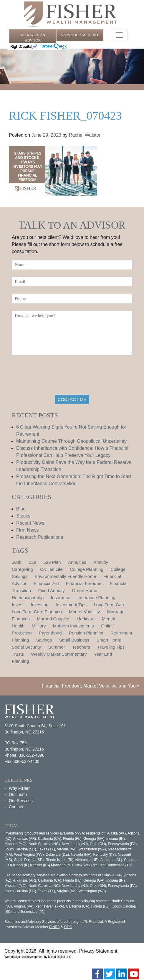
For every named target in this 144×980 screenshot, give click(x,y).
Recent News (30, 523)
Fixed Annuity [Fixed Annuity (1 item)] (52, 590)
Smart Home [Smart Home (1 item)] (109, 640)
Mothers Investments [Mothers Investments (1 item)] (73, 626)
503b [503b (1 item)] (17, 562)
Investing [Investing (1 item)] (39, 605)
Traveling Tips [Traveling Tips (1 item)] (111, 647)
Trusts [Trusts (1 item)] (18, 654)
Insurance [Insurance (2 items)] (61, 598)
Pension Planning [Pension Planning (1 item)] (86, 633)
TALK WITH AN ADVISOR (33, 38)
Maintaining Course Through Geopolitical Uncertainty (71, 441)
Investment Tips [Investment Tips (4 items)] (71, 605)
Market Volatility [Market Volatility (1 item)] (84, 612)
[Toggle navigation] (119, 35)
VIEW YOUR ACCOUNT (80, 35)
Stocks (23, 516)
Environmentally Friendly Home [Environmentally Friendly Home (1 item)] (65, 576)
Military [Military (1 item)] (39, 626)
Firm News (27, 530)
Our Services (21, 801)
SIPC (68, 927)
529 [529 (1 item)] (33, 562)
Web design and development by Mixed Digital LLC (38, 957)
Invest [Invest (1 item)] (18, 605)
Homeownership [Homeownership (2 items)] (28, 598)
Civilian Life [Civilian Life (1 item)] (51, 569)
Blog (21, 509)
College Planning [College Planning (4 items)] (86, 569)
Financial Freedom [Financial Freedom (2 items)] (84, 583)
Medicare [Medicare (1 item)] (86, 619)
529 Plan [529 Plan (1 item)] (52, 562)
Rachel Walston (85, 135)
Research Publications (40, 537)
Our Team (18, 794)
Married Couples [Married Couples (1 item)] (53, 619)
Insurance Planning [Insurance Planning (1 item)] (96, 598)
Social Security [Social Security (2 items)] (26, 647)
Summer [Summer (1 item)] (57, 647)
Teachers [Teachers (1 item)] (81, 647)
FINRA (54, 927)
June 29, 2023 (46, 135)
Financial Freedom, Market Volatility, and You (89, 686)
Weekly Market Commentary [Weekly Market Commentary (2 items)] (59, 654)
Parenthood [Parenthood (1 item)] (50, 633)
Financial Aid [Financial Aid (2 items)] (46, 583)
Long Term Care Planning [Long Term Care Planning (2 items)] (37, 612)
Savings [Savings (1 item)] (44, 640)
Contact (16, 807)
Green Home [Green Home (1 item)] (85, 590)
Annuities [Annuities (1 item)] (77, 562)
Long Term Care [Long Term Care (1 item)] (109, 605)
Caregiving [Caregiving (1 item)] (22, 569)
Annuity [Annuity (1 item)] (101, 562)
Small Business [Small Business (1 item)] (74, 640)
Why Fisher (19, 788)
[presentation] (57, 376)
